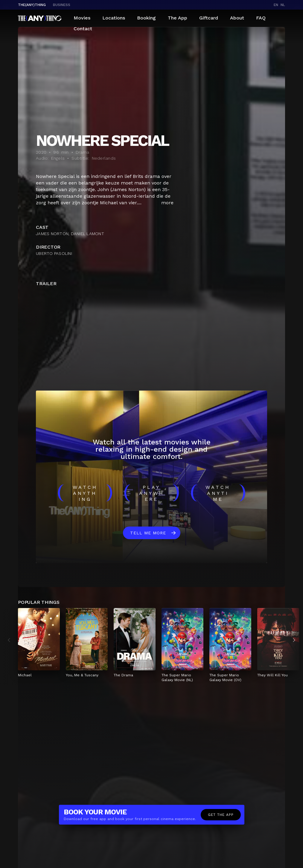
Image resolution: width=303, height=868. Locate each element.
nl (283, 5)
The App (178, 18)
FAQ (261, 18)
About (237, 18)
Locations (114, 18)
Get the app (221, 815)
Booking (146, 18)
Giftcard (209, 18)
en (276, 5)
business (62, 5)
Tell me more (148, 533)
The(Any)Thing (32, 5)
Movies (82, 18)
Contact (83, 29)
